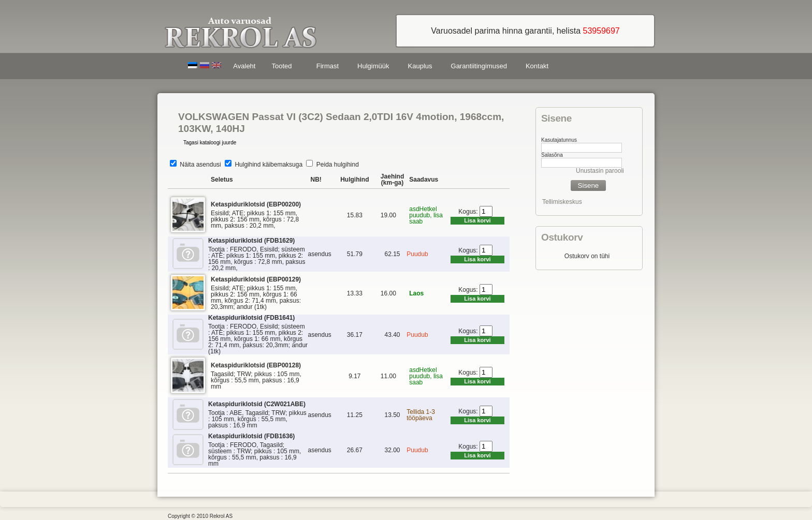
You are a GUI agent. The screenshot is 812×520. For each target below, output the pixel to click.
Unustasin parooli (600, 171)
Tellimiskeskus (562, 202)
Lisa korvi (477, 220)
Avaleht (244, 66)
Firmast (328, 66)
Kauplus (420, 66)
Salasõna (552, 155)
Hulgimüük (373, 66)
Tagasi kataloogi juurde (210, 143)
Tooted (283, 68)
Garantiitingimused (479, 66)
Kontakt (537, 66)
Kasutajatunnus (559, 140)
